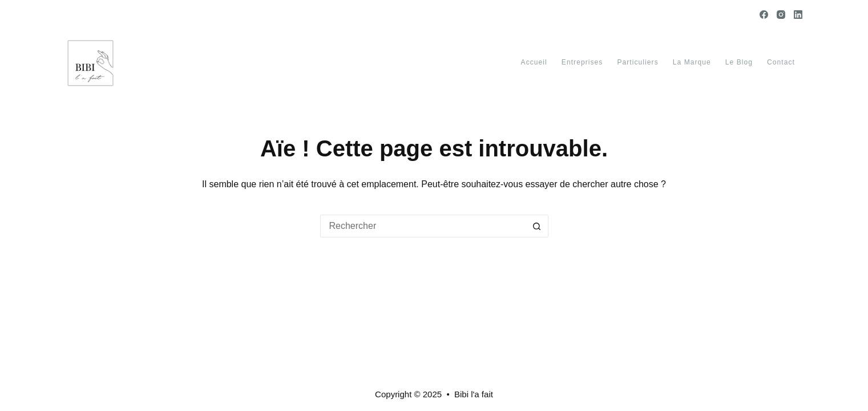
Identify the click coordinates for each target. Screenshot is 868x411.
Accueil (534, 62)
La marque (692, 62)
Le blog (739, 62)
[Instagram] (781, 15)
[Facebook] (764, 15)
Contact (781, 62)
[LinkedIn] (798, 15)
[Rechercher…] (423, 226)
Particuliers (637, 62)
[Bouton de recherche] (537, 226)
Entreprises (582, 62)
